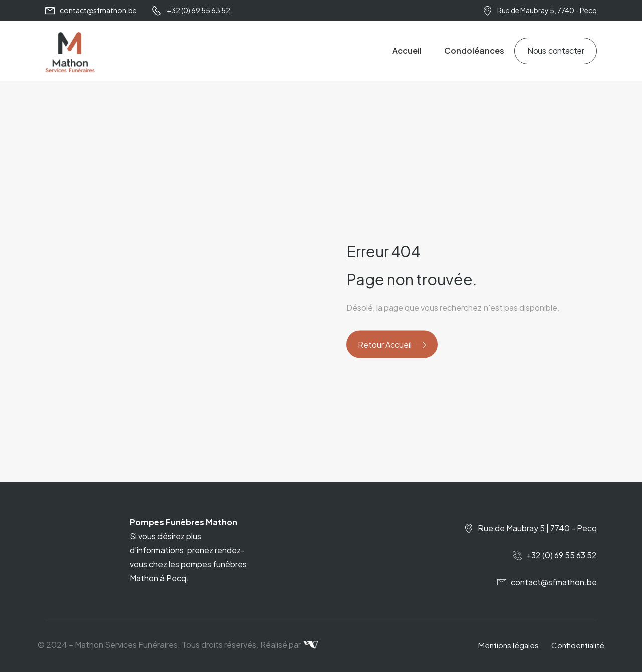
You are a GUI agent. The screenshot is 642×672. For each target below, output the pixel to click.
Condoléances (474, 50)
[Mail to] (91, 10)
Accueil (407, 50)
